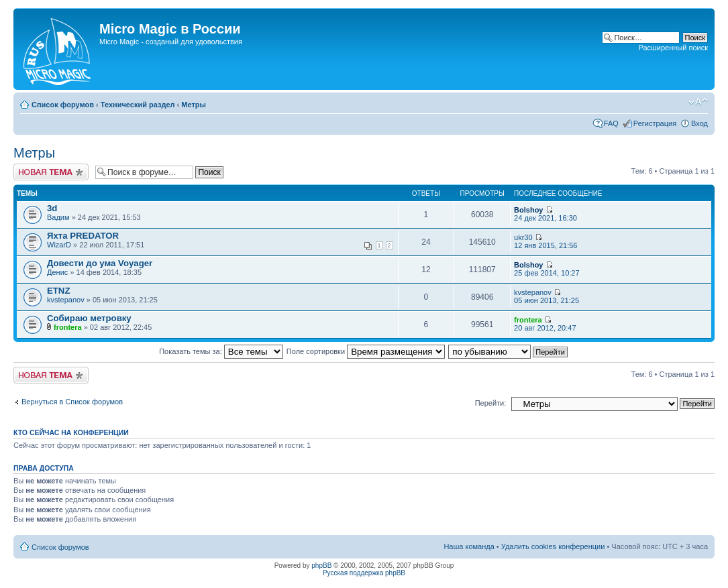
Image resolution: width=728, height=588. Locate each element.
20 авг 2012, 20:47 (545, 324)
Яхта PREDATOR (83, 236)
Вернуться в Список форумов (72, 402)
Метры (194, 105)
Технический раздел (138, 105)
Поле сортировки (366, 351)
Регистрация (655, 123)
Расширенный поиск (673, 48)
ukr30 (523, 237)
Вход (699, 123)
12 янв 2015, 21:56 (545, 242)
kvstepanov (66, 300)
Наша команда (469, 546)
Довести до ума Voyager (100, 263)
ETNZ (58, 291)
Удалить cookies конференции (553, 546)
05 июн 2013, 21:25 (547, 297)
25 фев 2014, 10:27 (547, 269)
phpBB (321, 566)
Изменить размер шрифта (698, 102)
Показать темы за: (221, 351)
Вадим (58, 217)
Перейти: (491, 403)
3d (52, 208)
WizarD (59, 245)
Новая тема (51, 172)
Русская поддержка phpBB (364, 573)
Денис (57, 272)
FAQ (611, 123)
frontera (68, 327)
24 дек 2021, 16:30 (545, 214)
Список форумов (63, 105)
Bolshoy (528, 210)
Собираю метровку (89, 318)
